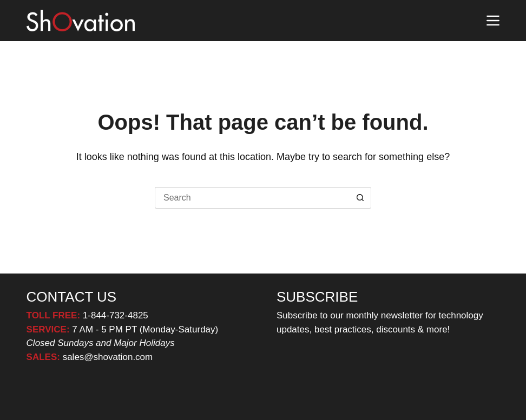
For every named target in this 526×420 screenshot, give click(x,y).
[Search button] (360, 198)
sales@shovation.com (106, 357)
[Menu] (493, 21)
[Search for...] (252, 198)
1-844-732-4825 (116, 315)
